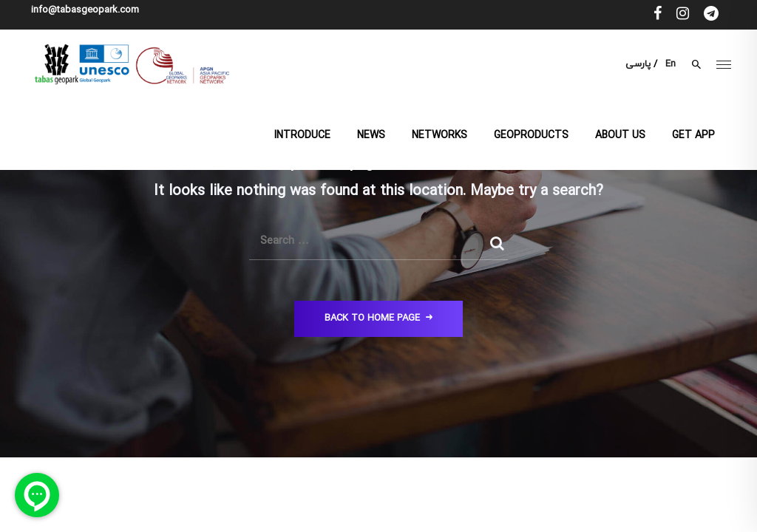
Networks (439, 136)
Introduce (302, 136)
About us (620, 136)
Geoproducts (531, 136)
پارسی (638, 64)
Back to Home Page (378, 318)
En (671, 64)
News (371, 136)
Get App (693, 136)
